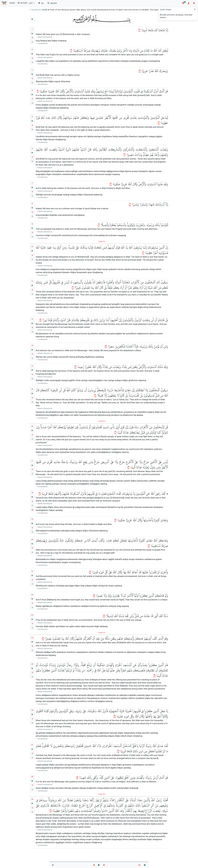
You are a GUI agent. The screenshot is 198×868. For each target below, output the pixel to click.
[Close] (195, 9)
